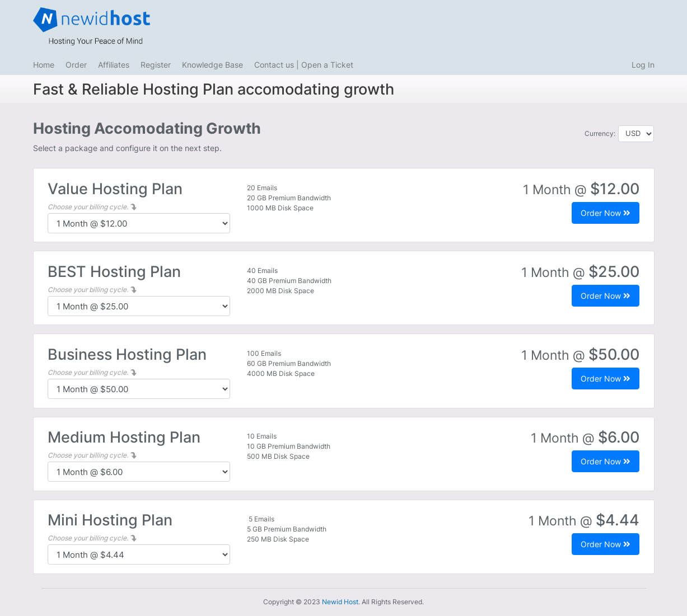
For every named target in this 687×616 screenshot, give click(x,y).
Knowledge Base (212, 65)
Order (76, 65)
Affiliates (114, 65)
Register (156, 65)
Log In (643, 65)
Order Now (606, 213)
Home (44, 65)
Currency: (600, 133)
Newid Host (340, 602)
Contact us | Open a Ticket (304, 65)
